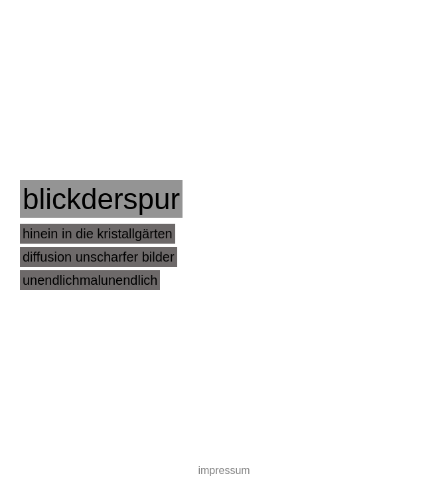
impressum (224, 470)
